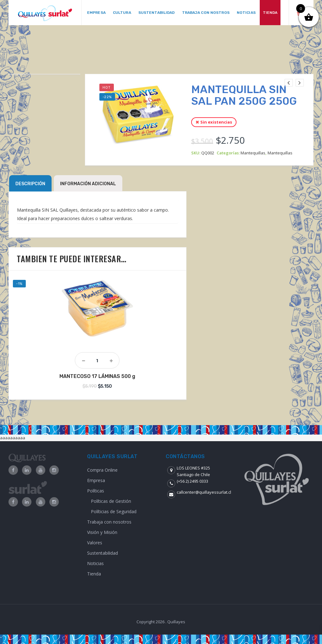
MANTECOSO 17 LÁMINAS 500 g (97, 376)
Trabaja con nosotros (109, 522)
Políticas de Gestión (111, 501)
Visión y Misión (102, 532)
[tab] (30, 183)
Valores (95, 543)
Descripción (30, 184)
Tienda (94, 574)
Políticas (96, 491)
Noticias (95, 563)
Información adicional (88, 184)
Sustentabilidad (103, 553)
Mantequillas (253, 153)
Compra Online (102, 470)
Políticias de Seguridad (114, 511)
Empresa (96, 480)
